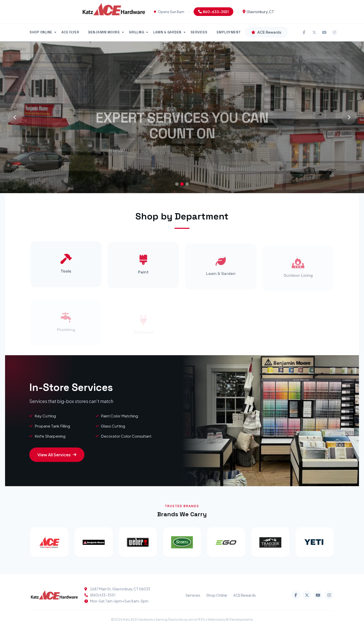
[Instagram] (334, 32)
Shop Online (217, 595)
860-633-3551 (213, 12)
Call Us (204, 165)
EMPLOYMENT (229, 32)
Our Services (162, 165)
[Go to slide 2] (182, 184)
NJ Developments (239, 619)
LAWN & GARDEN (167, 32)
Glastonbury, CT (258, 12)
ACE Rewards (245, 595)
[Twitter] (314, 32)
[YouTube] (324, 32)
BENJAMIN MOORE (104, 32)
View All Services (57, 455)
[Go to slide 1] (177, 184)
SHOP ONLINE (41, 32)
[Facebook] (304, 32)
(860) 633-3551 (103, 595)
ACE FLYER (70, 32)
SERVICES (199, 32)
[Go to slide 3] (187, 184)
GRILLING (136, 32)
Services (193, 595)
